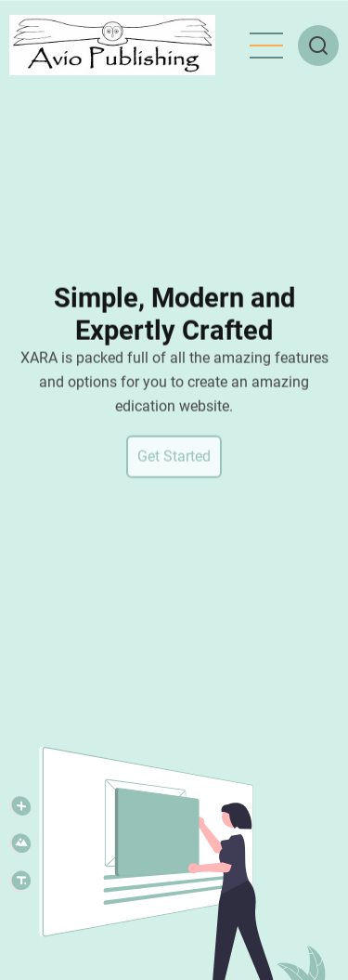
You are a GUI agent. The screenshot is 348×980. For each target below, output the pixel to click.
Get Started (174, 459)
